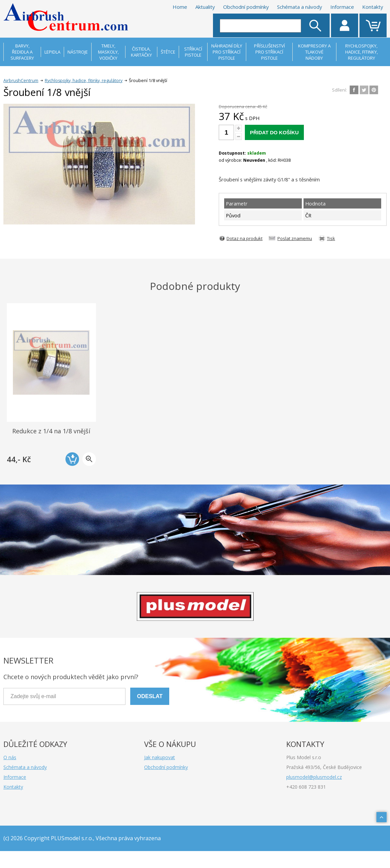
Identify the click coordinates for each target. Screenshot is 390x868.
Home (180, 7)
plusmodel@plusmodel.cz (314, 777)
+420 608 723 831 (306, 787)
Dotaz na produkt (245, 238)
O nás (10, 757)
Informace (342, 7)
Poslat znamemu (295, 238)
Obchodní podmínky (246, 7)
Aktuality (205, 7)
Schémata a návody (300, 7)
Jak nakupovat (160, 757)
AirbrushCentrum (21, 81)
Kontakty (373, 7)
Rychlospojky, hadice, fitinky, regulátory (84, 81)
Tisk (331, 238)
